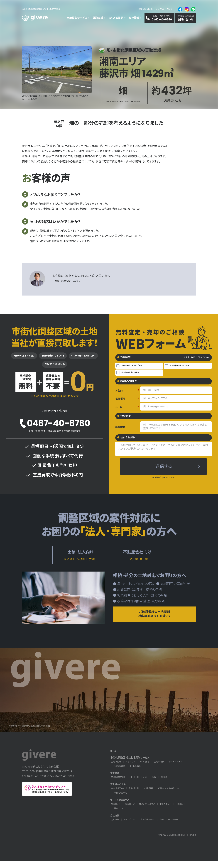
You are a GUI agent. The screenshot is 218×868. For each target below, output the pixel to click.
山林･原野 (151, 796)
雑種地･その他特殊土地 (172, 796)
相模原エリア (168, 811)
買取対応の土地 (119, 792)
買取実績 (115, 780)
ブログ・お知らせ (149, 827)
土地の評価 (161, 769)
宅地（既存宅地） (118, 784)
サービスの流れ (179, 769)
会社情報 (115, 823)
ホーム (114, 758)
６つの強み (146, 769)
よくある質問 (120, 773)
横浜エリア (116, 811)
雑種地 (166, 784)
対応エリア (131, 769)
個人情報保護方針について (163, 480)
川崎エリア (184, 811)
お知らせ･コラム (145, 9)
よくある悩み (136, 773)
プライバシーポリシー (165, 9)
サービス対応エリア (121, 807)
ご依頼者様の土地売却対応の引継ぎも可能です (155, 619)
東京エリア (119, 815)
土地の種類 (116, 769)
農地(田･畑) (136, 796)
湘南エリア (131, 811)
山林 (147, 784)
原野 (156, 784)
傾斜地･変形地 (121, 800)
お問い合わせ (131, 827)
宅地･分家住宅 (118, 796)
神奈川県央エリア (149, 811)
